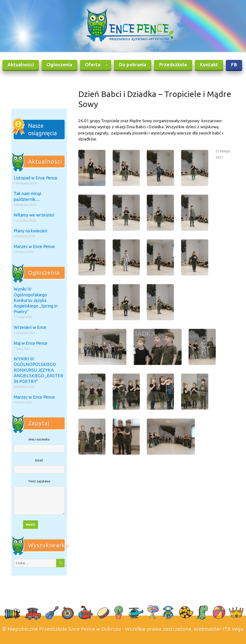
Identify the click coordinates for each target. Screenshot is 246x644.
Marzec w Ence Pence (34, 246)
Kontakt (209, 65)
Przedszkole (173, 65)
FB (234, 65)
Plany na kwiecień (31, 231)
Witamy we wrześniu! (34, 215)
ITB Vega (233, 629)
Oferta (93, 65)
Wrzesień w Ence (30, 327)
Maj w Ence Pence (31, 343)
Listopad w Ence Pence (36, 178)
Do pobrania (133, 65)
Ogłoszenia (59, 65)
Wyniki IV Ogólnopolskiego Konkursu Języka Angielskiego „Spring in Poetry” (36, 300)
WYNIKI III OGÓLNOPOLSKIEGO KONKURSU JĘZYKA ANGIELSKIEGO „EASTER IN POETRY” (38, 370)
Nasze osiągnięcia (43, 130)
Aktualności (21, 65)
